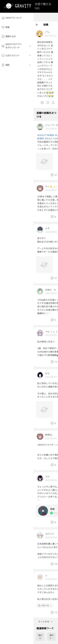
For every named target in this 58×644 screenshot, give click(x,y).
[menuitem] (17, 18)
